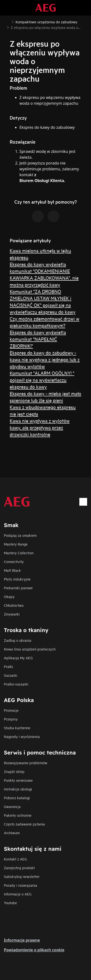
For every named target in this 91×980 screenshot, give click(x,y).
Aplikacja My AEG (18, 658)
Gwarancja (12, 806)
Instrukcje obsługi (18, 789)
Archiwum (12, 833)
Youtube (10, 903)
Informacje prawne (22, 940)
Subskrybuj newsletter (22, 876)
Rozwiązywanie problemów (26, 763)
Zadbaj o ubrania (18, 640)
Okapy (9, 596)
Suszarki (11, 675)
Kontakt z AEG (15, 859)
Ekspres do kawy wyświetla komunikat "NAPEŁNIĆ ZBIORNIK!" (38, 339)
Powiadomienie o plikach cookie (34, 950)
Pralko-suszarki (16, 684)
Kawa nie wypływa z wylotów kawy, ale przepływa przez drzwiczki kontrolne (40, 427)
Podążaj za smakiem (20, 535)
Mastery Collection (19, 553)
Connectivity (14, 561)
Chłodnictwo (14, 605)
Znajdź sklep (14, 771)
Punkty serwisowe (18, 780)
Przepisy (11, 719)
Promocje (11, 710)
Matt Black (12, 570)
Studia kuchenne (17, 728)
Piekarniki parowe (18, 588)
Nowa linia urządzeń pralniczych (30, 649)
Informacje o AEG (18, 894)
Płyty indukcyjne (17, 579)
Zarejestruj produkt (19, 868)
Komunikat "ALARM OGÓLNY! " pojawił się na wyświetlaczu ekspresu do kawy (42, 380)
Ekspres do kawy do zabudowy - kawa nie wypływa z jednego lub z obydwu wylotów (45, 359)
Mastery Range (16, 544)
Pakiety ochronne (18, 815)
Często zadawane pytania (24, 824)
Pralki (8, 666)
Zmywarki (12, 614)
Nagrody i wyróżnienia (22, 736)
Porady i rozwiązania (21, 885)
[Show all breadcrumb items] (8, 21)
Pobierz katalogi (17, 798)
